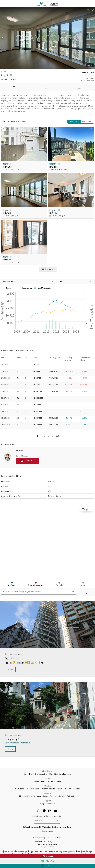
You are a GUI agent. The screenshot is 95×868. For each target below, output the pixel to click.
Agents (48, 778)
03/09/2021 (6, 398)
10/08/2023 (6, 365)
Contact (47, 856)
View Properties (12, 743)
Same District (87, 122)
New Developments (63, 774)
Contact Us (50, 803)
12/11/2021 (6, 391)
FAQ (42, 803)
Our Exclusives (41, 774)
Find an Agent (40, 781)
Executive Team (32, 789)
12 (90, 65)
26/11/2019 (6, 425)
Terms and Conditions (54, 838)
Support (48, 801)
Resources (48, 793)
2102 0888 (48, 866)
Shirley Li (21, 450)
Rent (31, 774)
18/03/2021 (6, 411)
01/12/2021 (6, 385)
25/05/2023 (6, 371)
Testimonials (62, 789)
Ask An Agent (42, 796)
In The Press (74, 789)
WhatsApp (48, 861)
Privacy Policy (39, 838)
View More (48, 269)
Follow (10, 669)
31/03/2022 (6, 378)
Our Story (19, 789)
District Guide (27, 743)
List (51, 774)
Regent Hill (8, 164)
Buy (26, 774)
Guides (53, 796)
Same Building (74, 122)
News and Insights (27, 796)
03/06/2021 (6, 405)
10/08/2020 (6, 418)
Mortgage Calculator (67, 796)
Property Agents (48, 789)
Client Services (48, 771)
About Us (48, 786)
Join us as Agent (54, 781)
